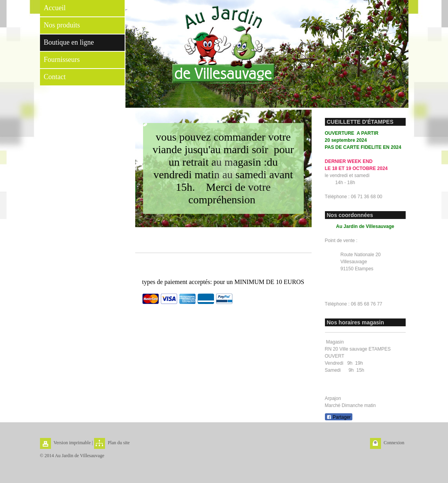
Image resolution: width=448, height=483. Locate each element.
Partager (339, 417)
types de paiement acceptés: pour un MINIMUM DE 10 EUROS (223, 282)
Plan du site (119, 443)
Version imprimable (72, 443)
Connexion (394, 443)
